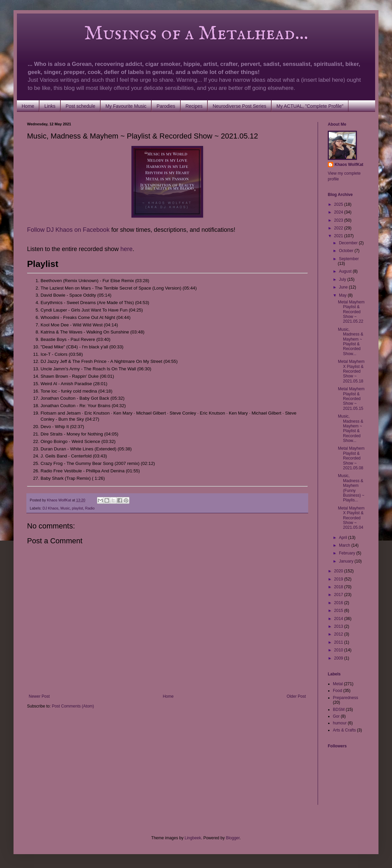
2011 (339, 642)
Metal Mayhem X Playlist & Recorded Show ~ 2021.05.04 (351, 518)
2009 (339, 658)
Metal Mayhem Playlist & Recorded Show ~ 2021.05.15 (351, 399)
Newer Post (39, 696)
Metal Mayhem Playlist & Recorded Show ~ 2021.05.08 (351, 458)
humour (340, 723)
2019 (339, 579)
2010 (339, 650)
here (126, 249)
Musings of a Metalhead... (168, 34)
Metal (338, 684)
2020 (339, 571)
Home (28, 106)
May (343, 295)
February (348, 553)
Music (65, 508)
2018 (339, 587)
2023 (339, 220)
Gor (336, 716)
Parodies (166, 106)
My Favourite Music (126, 106)
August (346, 271)
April (344, 538)
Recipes (194, 106)
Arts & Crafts (344, 730)
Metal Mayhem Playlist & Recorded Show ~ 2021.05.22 (351, 312)
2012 (339, 634)
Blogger (233, 838)
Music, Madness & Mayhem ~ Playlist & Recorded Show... (351, 342)
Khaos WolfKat (349, 165)
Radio (90, 508)
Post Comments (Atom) (73, 706)
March (345, 545)
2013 (339, 626)
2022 (339, 228)
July (343, 279)
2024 (339, 212)
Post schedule (80, 106)
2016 (339, 603)
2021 (339, 236)
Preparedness (346, 698)
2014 (339, 619)
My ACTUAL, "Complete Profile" (310, 106)
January (347, 561)
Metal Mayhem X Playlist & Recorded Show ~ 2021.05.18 (351, 371)
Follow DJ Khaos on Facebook (68, 230)
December (349, 243)
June (344, 287)
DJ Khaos (51, 508)
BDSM (339, 710)
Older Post (296, 696)
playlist (78, 508)
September (349, 259)
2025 (339, 204)
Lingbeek (193, 838)
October (347, 251)
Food (337, 691)
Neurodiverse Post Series (239, 106)
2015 (339, 611)
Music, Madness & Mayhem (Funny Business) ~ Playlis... (351, 488)
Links (50, 106)
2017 (339, 595)
